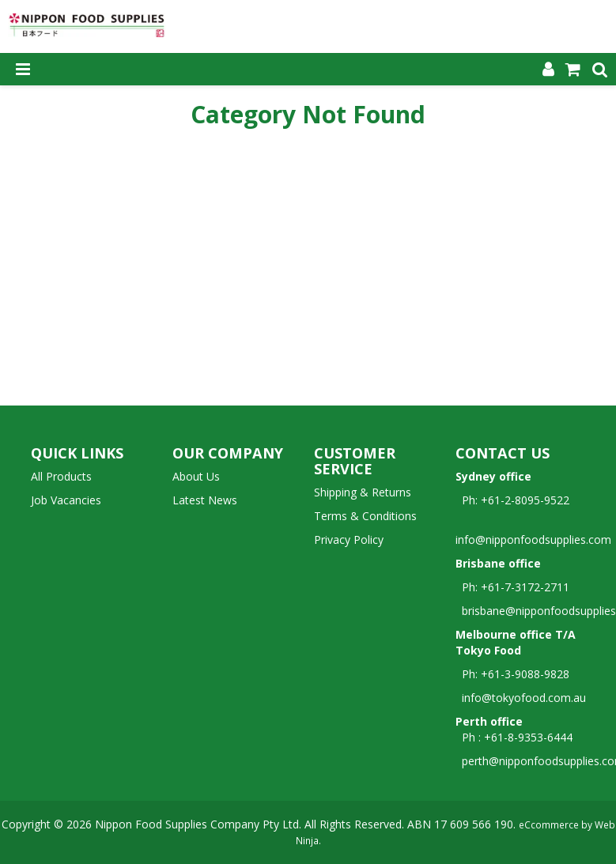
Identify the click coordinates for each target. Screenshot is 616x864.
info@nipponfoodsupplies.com (533, 532)
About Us (196, 476)
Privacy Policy (349, 540)
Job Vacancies (66, 500)
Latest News (205, 500)
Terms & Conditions (365, 516)
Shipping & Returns (363, 492)
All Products (61, 476)
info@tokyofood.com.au (524, 698)
